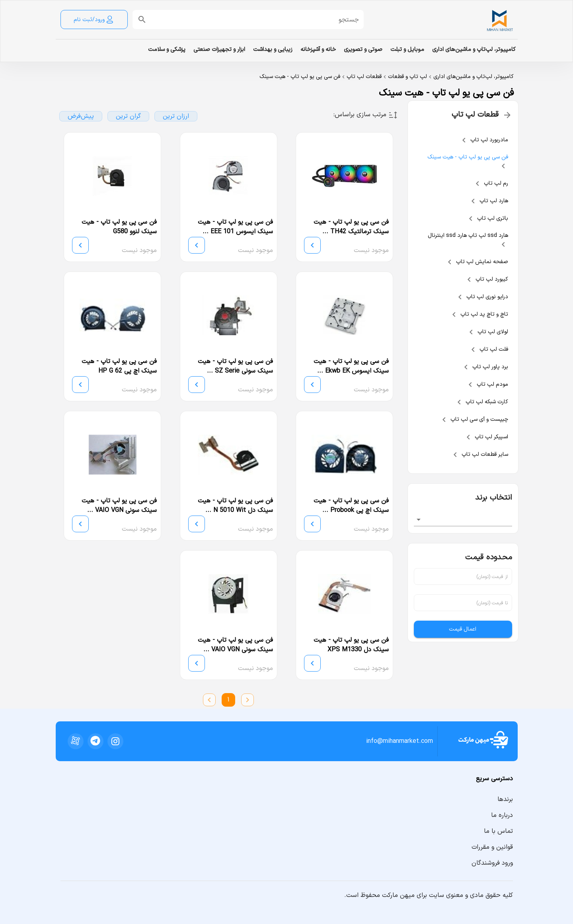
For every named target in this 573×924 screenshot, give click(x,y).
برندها (505, 799)
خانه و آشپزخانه (318, 50)
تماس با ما (498, 831)
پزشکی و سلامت (167, 50)
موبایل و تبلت (407, 50)
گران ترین (128, 116)
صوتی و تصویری (363, 50)
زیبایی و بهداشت (273, 50)
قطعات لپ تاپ (364, 77)
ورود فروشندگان (492, 863)
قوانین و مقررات (492, 847)
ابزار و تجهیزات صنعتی (219, 50)
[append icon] (142, 20)
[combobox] (463, 520)
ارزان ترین (176, 116)
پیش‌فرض (81, 116)
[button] (254, 20)
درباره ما (502, 815)
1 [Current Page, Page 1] (228, 700)
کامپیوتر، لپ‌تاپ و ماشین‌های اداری (474, 50)
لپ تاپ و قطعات (407, 77)
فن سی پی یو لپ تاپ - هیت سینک (300, 77)
